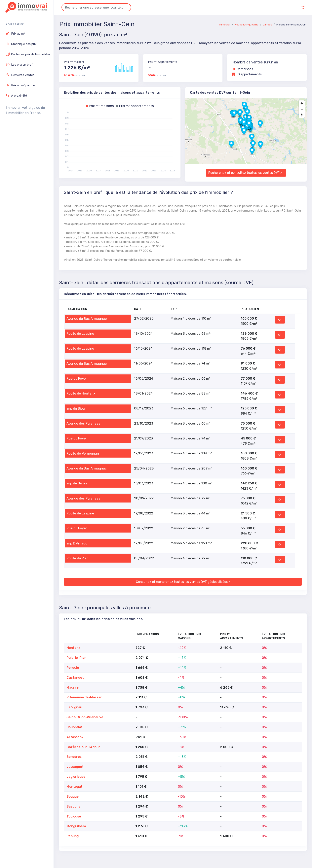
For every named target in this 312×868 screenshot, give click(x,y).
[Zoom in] (302, 103)
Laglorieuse (76, 777)
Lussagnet (75, 767)
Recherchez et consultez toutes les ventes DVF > (245, 173)
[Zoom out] (302, 109)
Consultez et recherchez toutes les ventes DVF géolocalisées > (183, 582)
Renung (73, 836)
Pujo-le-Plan (76, 658)
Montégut (74, 786)
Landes (267, 25)
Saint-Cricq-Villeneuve (85, 717)
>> (279, 320)
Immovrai (225, 25)
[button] (240, 113)
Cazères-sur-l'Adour (83, 747)
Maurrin (73, 687)
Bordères (74, 757)
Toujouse (74, 816)
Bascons (73, 806)
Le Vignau (74, 707)
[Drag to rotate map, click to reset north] (302, 115)
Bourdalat (75, 727)
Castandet (75, 677)
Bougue (73, 796)
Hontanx (73, 648)
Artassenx (75, 737)
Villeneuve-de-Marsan (84, 697)
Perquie (73, 668)
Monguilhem (76, 826)
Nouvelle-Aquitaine (247, 25)
